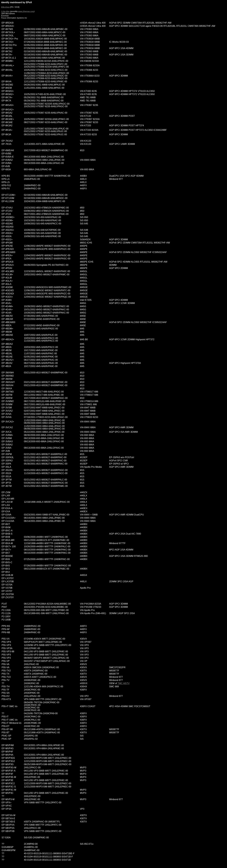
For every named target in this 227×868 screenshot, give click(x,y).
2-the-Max (5, 11)
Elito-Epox (5, 7)
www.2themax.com (26, 11)
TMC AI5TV (124, 683)
